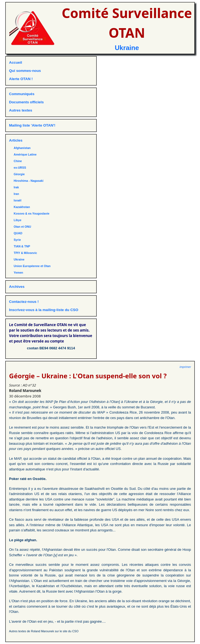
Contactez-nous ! (24, 302)
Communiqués (22, 94)
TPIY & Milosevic (25, 253)
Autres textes (21, 110)
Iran (16, 194)
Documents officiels (26, 102)
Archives (17, 287)
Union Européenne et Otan (32, 266)
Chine (18, 161)
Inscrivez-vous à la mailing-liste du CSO (44, 310)
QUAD (18, 233)
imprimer (185, 367)
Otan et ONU (22, 227)
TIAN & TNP (22, 246)
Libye (18, 220)
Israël (18, 200)
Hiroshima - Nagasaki (28, 181)
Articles (16, 140)
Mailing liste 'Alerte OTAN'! (32, 125)
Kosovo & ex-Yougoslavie (32, 213)
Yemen (18, 273)
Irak (16, 187)
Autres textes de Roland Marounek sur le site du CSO (44, 631)
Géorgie (19, 174)
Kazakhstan (22, 207)
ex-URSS (20, 168)
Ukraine (127, 48)
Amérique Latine (25, 154)
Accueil (15, 62)
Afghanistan (22, 148)
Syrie (17, 240)
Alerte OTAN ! (21, 79)
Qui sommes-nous (25, 71)
